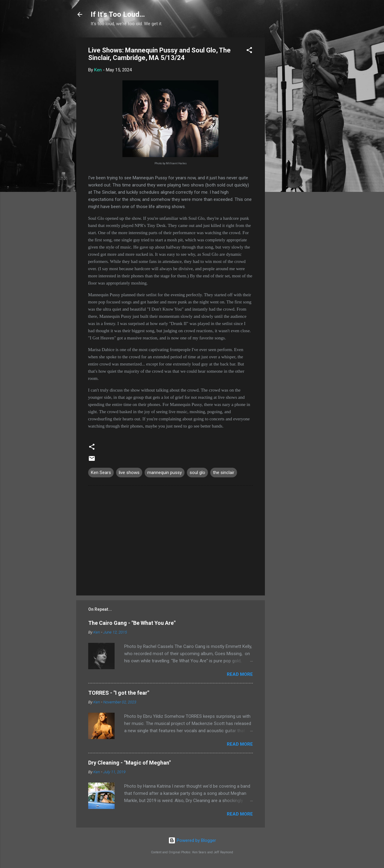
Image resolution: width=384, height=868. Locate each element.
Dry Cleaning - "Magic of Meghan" (129, 763)
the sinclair (224, 473)
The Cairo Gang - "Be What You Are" (132, 623)
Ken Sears (101, 473)
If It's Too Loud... (118, 14)
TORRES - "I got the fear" (119, 693)
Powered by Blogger (192, 840)
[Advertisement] (289, 127)
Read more (240, 674)
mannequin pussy (165, 473)
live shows (129, 473)
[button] (249, 51)
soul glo (197, 473)
